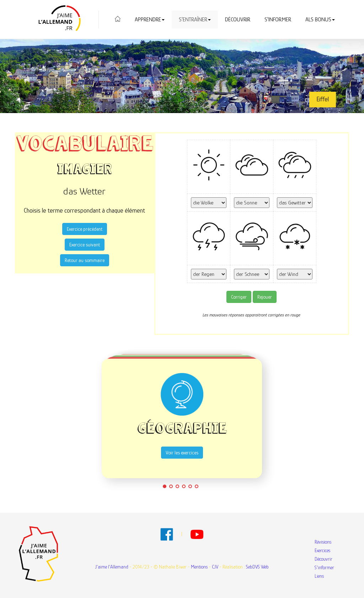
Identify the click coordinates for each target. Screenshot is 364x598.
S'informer (278, 20)
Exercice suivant (85, 245)
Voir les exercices (182, 453)
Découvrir (238, 20)
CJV (215, 567)
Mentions (199, 567)
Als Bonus (320, 20)
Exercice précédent (85, 229)
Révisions (323, 542)
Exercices (322, 550)
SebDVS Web (257, 567)
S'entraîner (195, 20)
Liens (319, 576)
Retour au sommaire (85, 260)
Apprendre (150, 20)
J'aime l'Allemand (112, 567)
